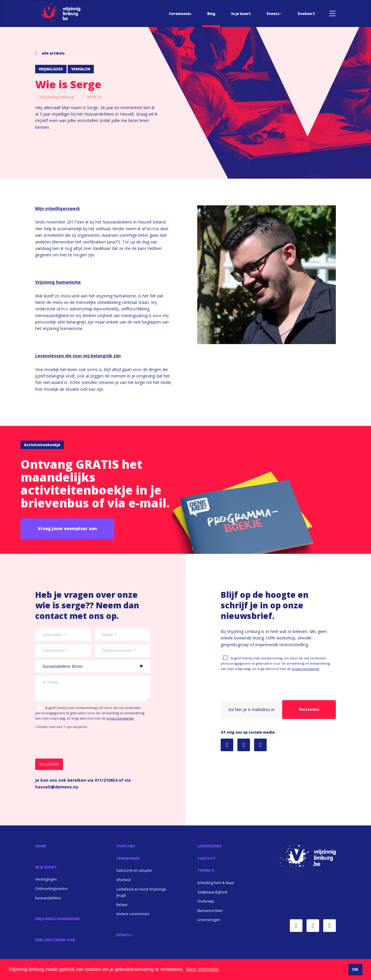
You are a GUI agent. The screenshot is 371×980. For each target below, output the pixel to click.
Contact (206, 858)
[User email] (252, 710)
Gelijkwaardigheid (212, 892)
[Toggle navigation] (332, 13)
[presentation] (80, 744)
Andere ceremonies (133, 914)
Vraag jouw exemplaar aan (67, 528)
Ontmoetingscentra (51, 889)
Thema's (206, 870)
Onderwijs (206, 901)
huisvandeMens (48, 898)
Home (41, 846)
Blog (211, 14)
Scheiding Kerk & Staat (216, 883)
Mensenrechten (210, 911)
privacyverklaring (120, 718)
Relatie (122, 905)
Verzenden (309, 709)
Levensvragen (209, 920)
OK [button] (355, 969)
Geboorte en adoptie (134, 870)
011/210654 (106, 780)
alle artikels (50, 53)
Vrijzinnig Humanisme (58, 919)
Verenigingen (46, 879)
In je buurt (241, 14)
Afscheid (124, 880)
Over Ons (126, 846)
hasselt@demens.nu (57, 787)
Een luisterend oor (55, 940)
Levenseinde (210, 846)
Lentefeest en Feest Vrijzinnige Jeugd (141, 892)
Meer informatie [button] (202, 969)
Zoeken (306, 14)
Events (274, 14)
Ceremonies (180, 14)
